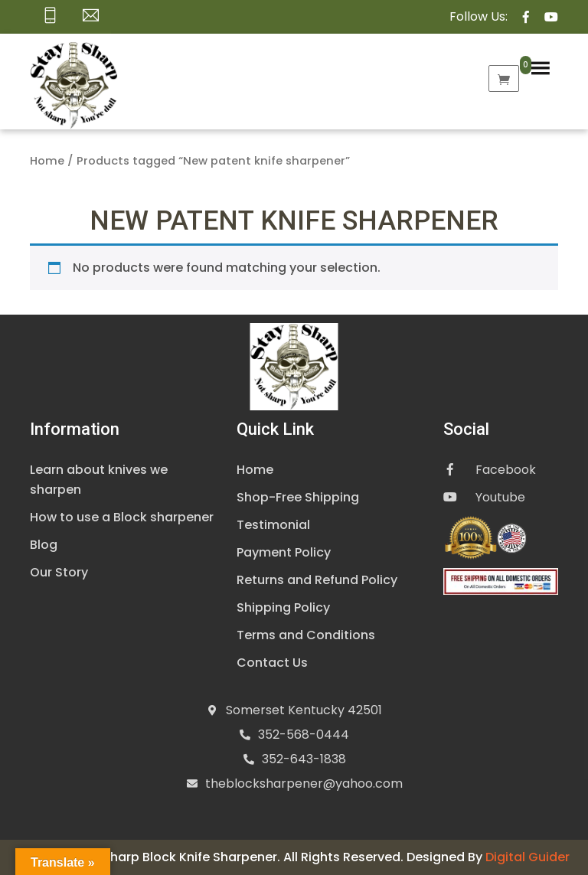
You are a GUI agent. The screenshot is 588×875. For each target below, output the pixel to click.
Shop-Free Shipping (298, 497)
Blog (44, 545)
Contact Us (272, 663)
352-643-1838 (304, 759)
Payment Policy (284, 552)
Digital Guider (528, 857)
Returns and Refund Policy (317, 580)
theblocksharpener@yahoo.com (304, 784)
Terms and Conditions (306, 635)
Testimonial (273, 525)
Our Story (59, 572)
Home (47, 161)
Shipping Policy (283, 607)
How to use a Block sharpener (122, 517)
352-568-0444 (304, 735)
